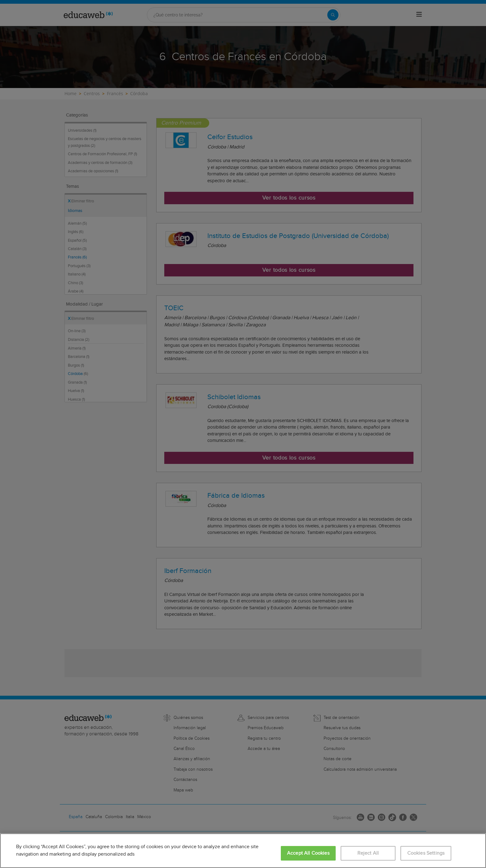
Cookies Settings (426, 853)
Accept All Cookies (308, 853)
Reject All (368, 853)
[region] (243, 851)
